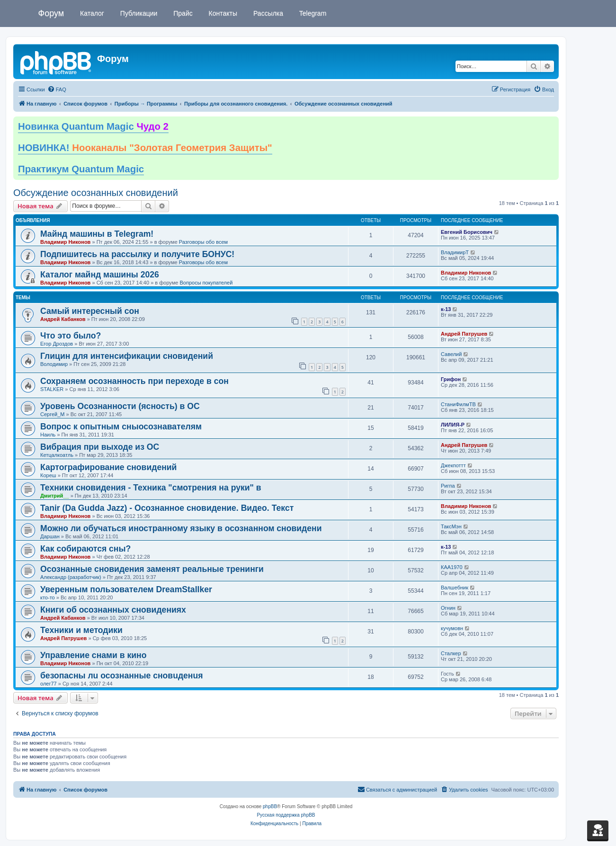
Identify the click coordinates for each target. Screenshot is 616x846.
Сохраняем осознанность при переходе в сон (134, 381)
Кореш (48, 475)
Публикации (138, 13)
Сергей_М (53, 414)
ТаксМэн (451, 526)
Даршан (50, 536)
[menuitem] (57, 89)
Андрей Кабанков (63, 319)
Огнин (448, 608)
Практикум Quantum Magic (81, 169)
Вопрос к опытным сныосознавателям (121, 427)
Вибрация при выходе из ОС (100, 447)
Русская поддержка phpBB (286, 815)
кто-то (48, 597)
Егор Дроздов (57, 344)
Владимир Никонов (65, 242)
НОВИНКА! (145, 148)
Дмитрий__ (55, 496)
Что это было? (71, 336)
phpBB (270, 806)
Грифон (451, 379)
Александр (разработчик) (71, 577)
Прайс (182, 13)
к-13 (446, 309)
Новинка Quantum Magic (93, 126)
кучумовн (452, 628)
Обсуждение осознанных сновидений (96, 193)
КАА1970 (452, 567)
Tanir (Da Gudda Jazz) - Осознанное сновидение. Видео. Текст (167, 508)
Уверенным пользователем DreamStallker (126, 589)
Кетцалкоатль (57, 455)
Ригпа (448, 486)
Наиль (48, 435)
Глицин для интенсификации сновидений (127, 356)
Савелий (451, 354)
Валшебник (455, 588)
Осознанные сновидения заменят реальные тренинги (152, 569)
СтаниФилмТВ (458, 404)
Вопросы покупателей (206, 283)
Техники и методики (81, 630)
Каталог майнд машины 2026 (100, 275)
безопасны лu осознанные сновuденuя (122, 676)
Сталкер (451, 653)
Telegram (312, 13)
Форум (51, 13)
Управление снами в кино (93, 655)
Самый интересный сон (90, 311)
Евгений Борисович (467, 232)
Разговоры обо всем (203, 242)
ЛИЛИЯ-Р (453, 425)
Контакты (222, 13)
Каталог (91, 13)
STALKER (52, 389)
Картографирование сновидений (108, 467)
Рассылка (267, 13)
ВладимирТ (455, 252)
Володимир (54, 364)
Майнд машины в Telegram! (97, 234)
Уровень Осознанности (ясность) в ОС (120, 406)
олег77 (49, 684)
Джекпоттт (453, 465)
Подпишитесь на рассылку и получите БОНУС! (137, 254)
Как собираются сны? (85, 549)
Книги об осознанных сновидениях (113, 610)
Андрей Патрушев (464, 334)
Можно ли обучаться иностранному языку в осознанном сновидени (181, 528)
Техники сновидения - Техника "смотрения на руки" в (151, 488)
